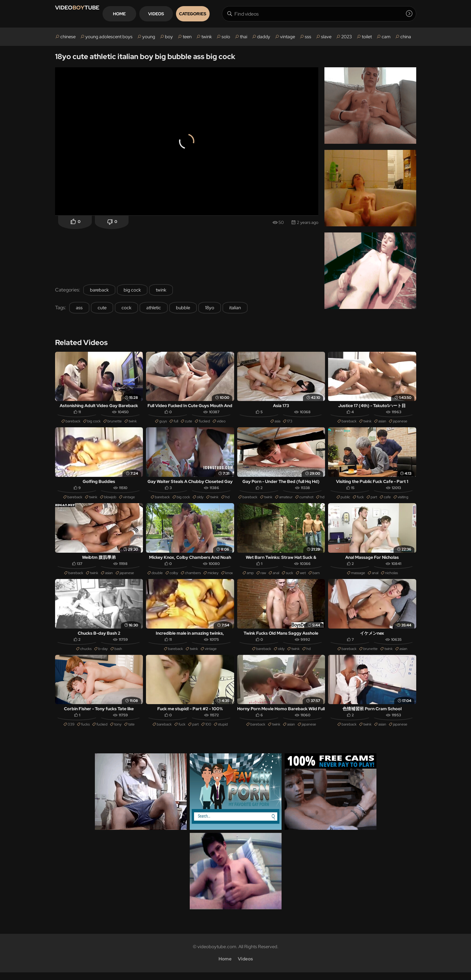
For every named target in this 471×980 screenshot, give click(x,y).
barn (316, 577)
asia (277, 423)
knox (229, 577)
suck (290, 577)
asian (382, 423)
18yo (210, 308)
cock (126, 308)
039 (71, 732)
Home (144, 14)
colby (174, 577)
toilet (367, 37)
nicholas (391, 577)
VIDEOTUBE (85, 14)
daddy (264, 37)
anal (276, 577)
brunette (115, 423)
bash (118, 655)
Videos (180, 14)
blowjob (110, 500)
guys (163, 423)
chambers (193, 577)
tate (131, 732)
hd (227, 500)
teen (187, 37)
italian (235, 308)
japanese (400, 423)
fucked (204, 423)
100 (208, 732)
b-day (103, 655)
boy (169, 37)
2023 (347, 37)
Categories (217, 14)
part (374, 500)
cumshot (306, 500)
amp (250, 577)
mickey (213, 577)
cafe (387, 500)
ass (79, 308)
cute (102, 308)
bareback (99, 290)
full (176, 423)
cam (386, 37)
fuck (360, 500)
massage (358, 577)
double (157, 577)
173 (290, 423)
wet (303, 577)
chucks (86, 655)
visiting (403, 500)
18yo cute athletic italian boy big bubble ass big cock (145, 56)
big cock (132, 290)
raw (263, 577)
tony (118, 732)
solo (226, 37)
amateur (286, 500)
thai (244, 37)
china (406, 37)
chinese (68, 37)
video (221, 423)
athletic (154, 308)
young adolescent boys (109, 37)
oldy (200, 500)
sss (308, 37)
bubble (183, 308)
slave (326, 37)
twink (207, 37)
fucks (85, 732)
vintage (288, 37)
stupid (223, 732)
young (149, 37)
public (345, 500)
